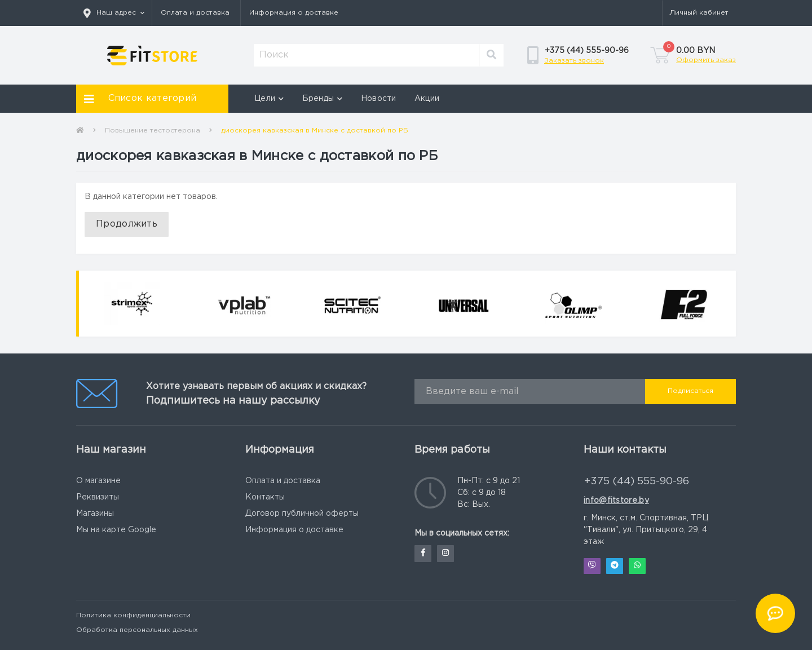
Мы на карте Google (116, 530)
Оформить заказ (706, 60)
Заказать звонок (574, 61)
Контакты (265, 497)
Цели (269, 99)
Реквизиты (98, 497)
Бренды (323, 99)
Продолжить (127, 224)
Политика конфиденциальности (133, 615)
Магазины (95, 514)
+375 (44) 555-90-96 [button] (637, 481)
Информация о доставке (294, 13)
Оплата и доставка (195, 13)
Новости (379, 99)
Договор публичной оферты (302, 514)
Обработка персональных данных (137, 630)
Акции (427, 99)
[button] (114, 13)
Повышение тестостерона (153, 131)
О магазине (98, 481)
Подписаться (690, 391)
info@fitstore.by (616, 501)
